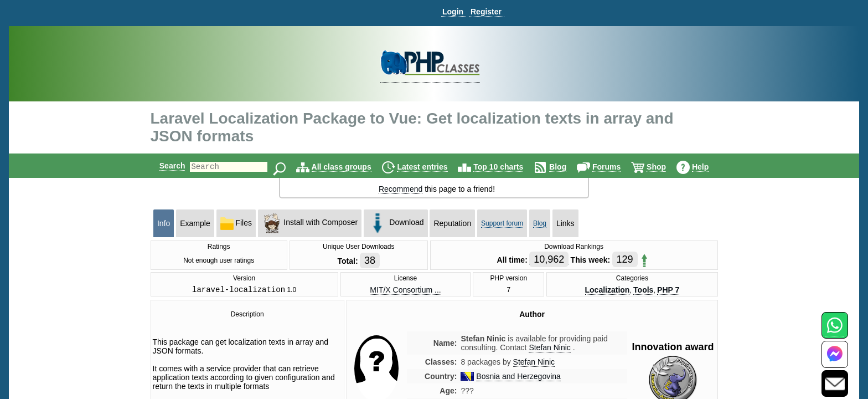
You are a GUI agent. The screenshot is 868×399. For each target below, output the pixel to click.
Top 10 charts (508, 167)
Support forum (502, 223)
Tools (643, 290)
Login (453, 12)
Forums (616, 167)
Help (710, 167)
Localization (607, 290)
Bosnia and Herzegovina (518, 378)
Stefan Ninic (534, 364)
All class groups (351, 167)
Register (486, 12)
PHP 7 (668, 290)
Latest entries (432, 167)
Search (163, 166)
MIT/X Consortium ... (405, 290)
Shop (666, 167)
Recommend (401, 189)
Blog (567, 167)
